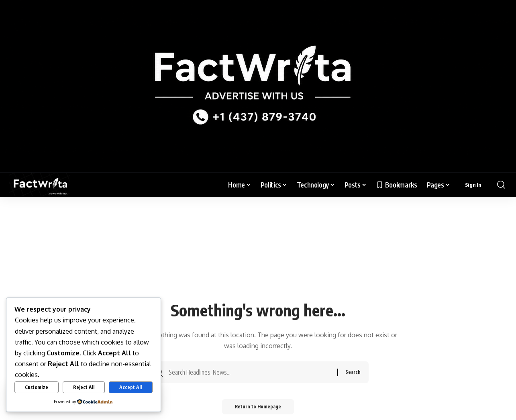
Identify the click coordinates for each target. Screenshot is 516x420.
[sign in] (473, 185)
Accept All (131, 387)
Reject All (84, 387)
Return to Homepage (258, 409)
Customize (37, 387)
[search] (501, 185)
